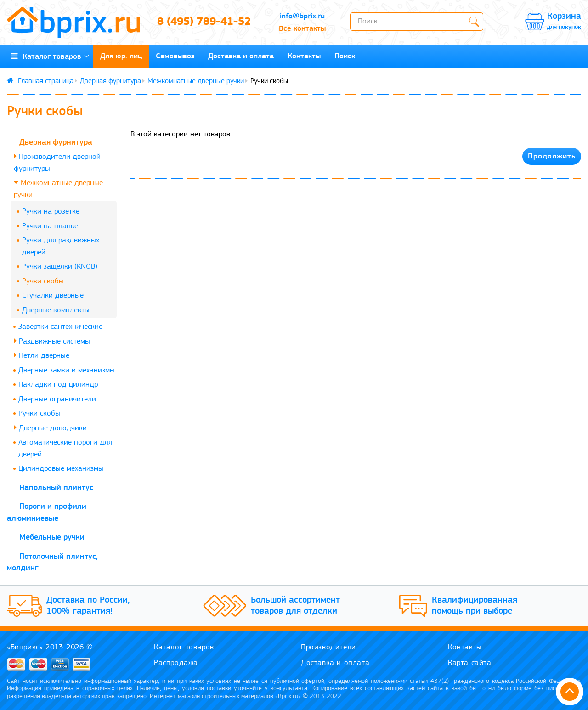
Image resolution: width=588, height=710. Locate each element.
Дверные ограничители (57, 399)
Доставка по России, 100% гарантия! (88, 606)
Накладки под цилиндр (58, 385)
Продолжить (552, 156)
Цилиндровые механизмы (61, 469)
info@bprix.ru (302, 16)
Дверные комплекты (56, 310)
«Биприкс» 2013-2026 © (50, 647)
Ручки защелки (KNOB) (60, 267)
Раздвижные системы (52, 341)
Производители (328, 647)
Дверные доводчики (50, 428)
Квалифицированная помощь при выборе (475, 606)
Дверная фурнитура (110, 81)
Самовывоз (175, 56)
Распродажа (176, 663)
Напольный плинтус (56, 488)
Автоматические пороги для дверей (65, 448)
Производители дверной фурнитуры (57, 162)
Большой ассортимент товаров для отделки (295, 606)
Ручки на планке (50, 226)
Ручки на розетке (51, 211)
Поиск (345, 56)
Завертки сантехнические (60, 327)
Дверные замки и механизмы (67, 370)
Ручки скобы (43, 281)
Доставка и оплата (241, 56)
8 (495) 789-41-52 (204, 22)
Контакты (304, 56)
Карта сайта (470, 663)
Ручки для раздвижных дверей (61, 246)
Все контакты (302, 29)
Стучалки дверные (53, 296)
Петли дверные (42, 355)
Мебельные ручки (52, 538)
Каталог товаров (50, 56)
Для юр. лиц (121, 56)
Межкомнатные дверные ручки (196, 81)
